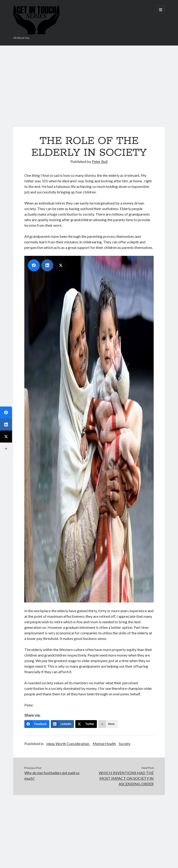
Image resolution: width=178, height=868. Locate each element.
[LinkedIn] (62, 724)
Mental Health (104, 744)
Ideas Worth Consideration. (68, 744)
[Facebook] (37, 724)
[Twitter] (86, 724)
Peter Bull (100, 161)
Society (125, 744)
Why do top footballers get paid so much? (52, 775)
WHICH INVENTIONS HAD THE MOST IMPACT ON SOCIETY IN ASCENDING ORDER (126, 778)
